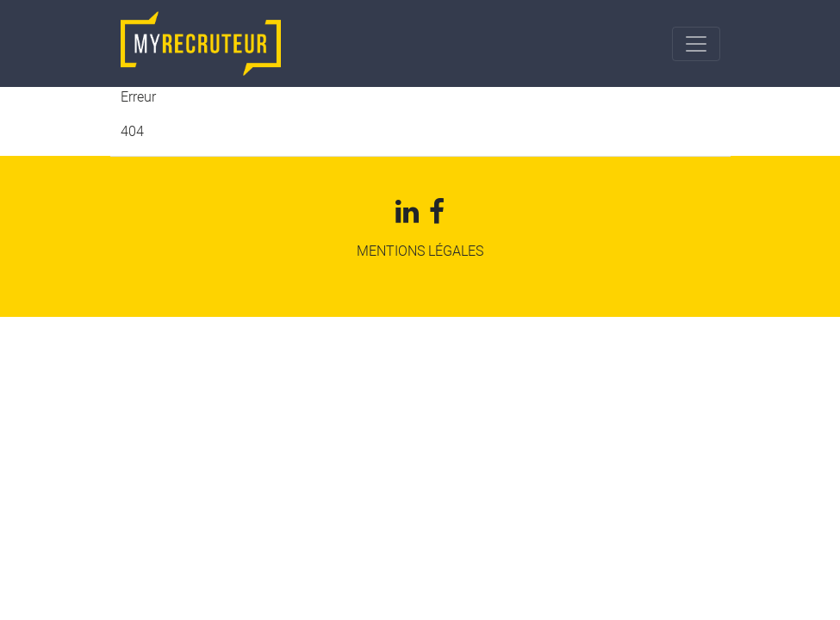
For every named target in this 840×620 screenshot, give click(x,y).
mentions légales (420, 251)
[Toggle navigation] (696, 44)
